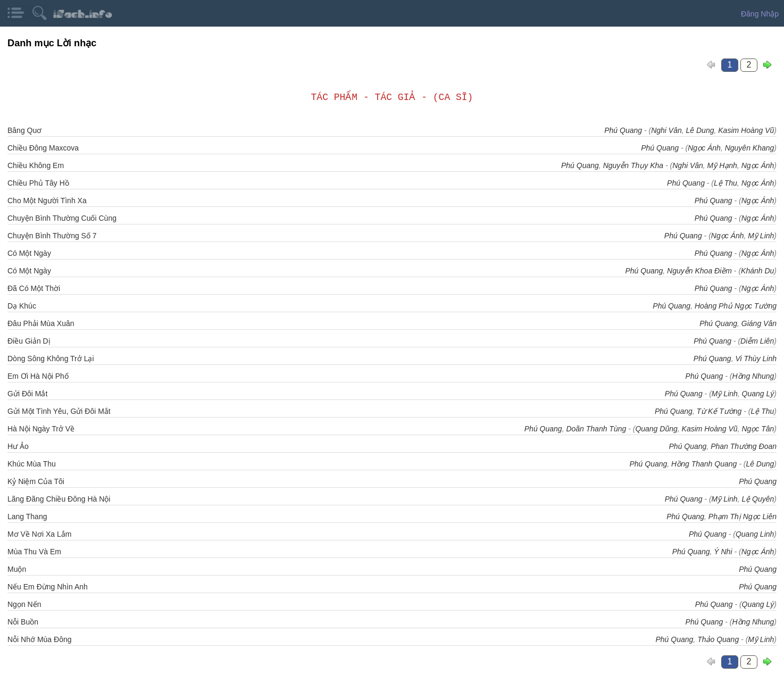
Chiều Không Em (36, 165)
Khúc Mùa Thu (32, 464)
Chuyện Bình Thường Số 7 (52, 236)
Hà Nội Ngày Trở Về (41, 429)
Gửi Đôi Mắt (27, 394)
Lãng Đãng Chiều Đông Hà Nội (59, 499)
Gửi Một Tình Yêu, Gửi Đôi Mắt (59, 411)
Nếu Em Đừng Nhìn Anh (48, 587)
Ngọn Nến (24, 604)
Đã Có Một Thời (34, 288)
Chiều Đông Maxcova (43, 148)
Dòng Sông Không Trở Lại (51, 359)
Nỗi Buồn (23, 622)
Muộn (17, 569)
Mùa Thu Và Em (34, 552)
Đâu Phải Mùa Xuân (41, 323)
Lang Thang (27, 517)
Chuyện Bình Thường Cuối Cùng (62, 218)
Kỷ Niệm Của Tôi (36, 481)
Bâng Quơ (24, 130)
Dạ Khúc (22, 306)
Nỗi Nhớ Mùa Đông (40, 639)
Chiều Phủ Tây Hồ (38, 183)
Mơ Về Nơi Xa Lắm (39, 534)
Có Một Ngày (29, 253)
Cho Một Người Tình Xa (47, 201)
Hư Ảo (18, 446)
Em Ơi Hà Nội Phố (38, 376)
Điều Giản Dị (29, 341)
